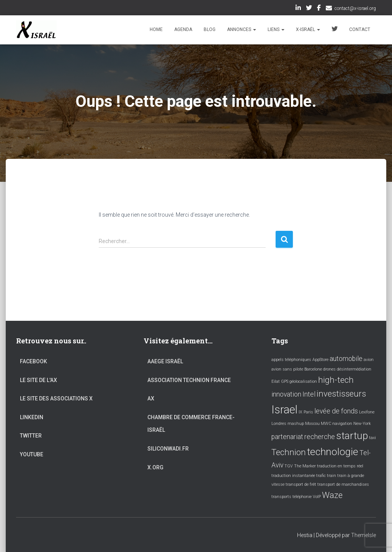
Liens (276, 29)
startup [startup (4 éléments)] (352, 436)
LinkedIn (298, 9)
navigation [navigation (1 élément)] (342, 424)
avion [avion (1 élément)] (369, 360)
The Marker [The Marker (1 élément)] (305, 466)
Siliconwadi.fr (168, 449)
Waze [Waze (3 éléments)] (332, 495)
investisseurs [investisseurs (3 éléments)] (341, 394)
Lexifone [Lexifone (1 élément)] (367, 412)
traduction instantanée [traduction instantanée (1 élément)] (293, 476)
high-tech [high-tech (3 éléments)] (336, 380)
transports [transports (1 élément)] (281, 497)
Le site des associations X (56, 398)
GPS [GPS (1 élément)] (285, 381)
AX (151, 398)
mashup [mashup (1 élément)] (296, 424)
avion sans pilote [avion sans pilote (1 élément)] (287, 369)
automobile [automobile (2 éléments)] (346, 359)
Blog (210, 29)
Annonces (242, 29)
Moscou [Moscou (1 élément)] (312, 424)
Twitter (309, 9)
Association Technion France (189, 380)
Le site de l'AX (38, 380)
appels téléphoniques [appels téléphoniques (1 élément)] (291, 360)
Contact (360, 29)
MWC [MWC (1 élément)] (326, 424)
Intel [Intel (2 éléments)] (309, 394)
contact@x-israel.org (355, 8)
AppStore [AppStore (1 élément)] (320, 360)
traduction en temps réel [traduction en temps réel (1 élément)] (340, 466)
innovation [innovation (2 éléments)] (286, 394)
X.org (155, 467)
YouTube (32, 454)
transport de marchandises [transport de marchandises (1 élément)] (343, 484)
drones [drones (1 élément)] (329, 369)
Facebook (319, 9)
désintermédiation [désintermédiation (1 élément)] (354, 369)
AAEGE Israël (165, 361)
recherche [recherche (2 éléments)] (320, 437)
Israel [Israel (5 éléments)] (284, 410)
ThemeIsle (363, 535)
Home (156, 29)
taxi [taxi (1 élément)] (372, 438)
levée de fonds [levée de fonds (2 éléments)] (336, 411)
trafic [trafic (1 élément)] (321, 476)
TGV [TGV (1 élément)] (289, 466)
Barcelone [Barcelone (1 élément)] (313, 369)
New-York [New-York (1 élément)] (362, 424)
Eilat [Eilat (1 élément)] (276, 381)
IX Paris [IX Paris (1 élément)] (306, 412)
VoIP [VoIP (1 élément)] (317, 497)
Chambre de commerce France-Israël (191, 424)
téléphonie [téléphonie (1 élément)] (302, 497)
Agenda (183, 29)
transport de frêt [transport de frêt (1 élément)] (301, 484)
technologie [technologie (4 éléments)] (333, 452)
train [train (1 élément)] (332, 476)
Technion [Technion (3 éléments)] (289, 452)
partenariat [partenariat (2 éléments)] (287, 437)
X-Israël (308, 29)
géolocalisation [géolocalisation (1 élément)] (303, 381)
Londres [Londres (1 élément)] (279, 424)
